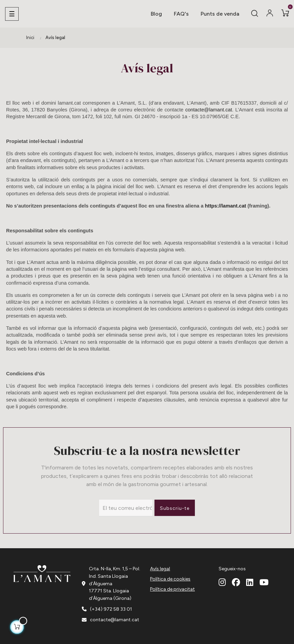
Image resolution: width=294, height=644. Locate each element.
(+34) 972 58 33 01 (111, 609)
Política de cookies (170, 579)
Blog (156, 14)
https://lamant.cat (226, 206)
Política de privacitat (172, 589)
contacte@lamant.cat (209, 110)
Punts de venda (220, 14)
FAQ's (181, 14)
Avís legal (160, 569)
